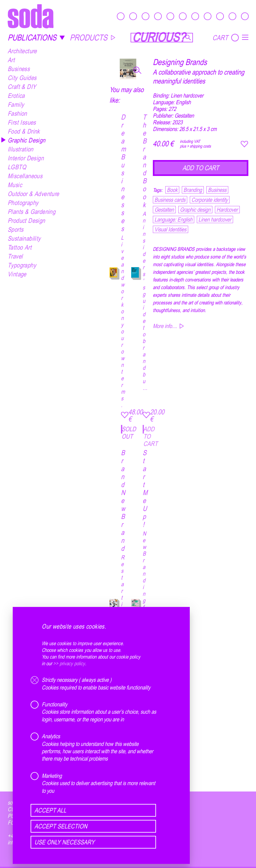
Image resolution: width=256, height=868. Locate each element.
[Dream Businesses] (113, 273)
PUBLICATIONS (36, 37)
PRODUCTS (93, 37)
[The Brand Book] (135, 273)
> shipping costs (199, 146)
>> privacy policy (69, 663)
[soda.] (31, 16)
